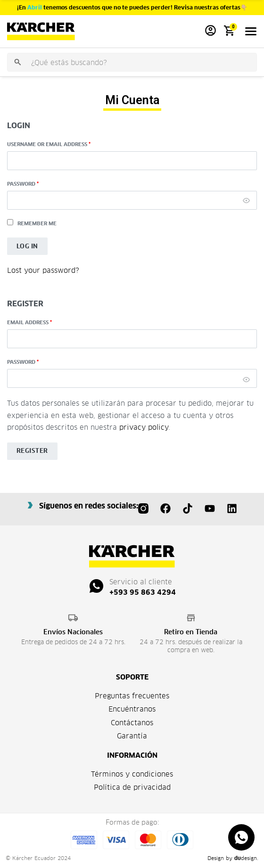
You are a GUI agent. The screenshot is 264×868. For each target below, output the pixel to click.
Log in (27, 246)
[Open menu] (251, 31)
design (246, 858)
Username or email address (49, 144)
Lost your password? (43, 270)
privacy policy (144, 427)
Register (32, 451)
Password (23, 184)
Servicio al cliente (141, 582)
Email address (29, 322)
